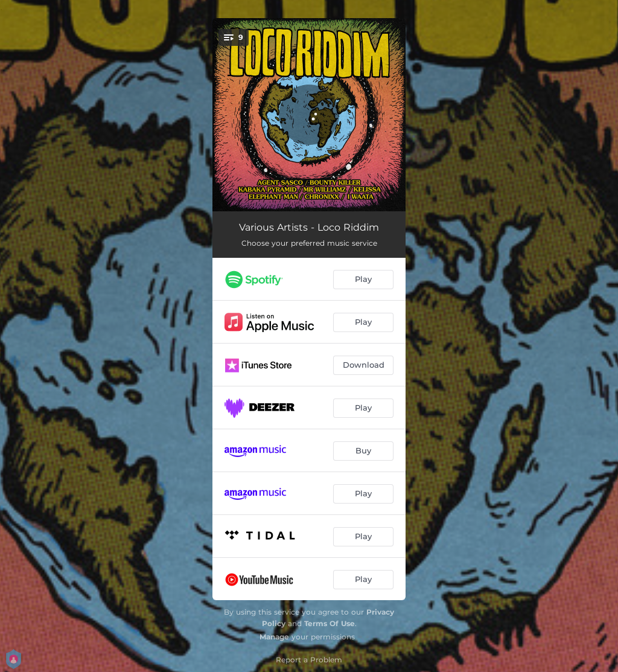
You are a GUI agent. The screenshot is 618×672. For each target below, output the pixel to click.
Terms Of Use (330, 623)
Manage (274, 637)
